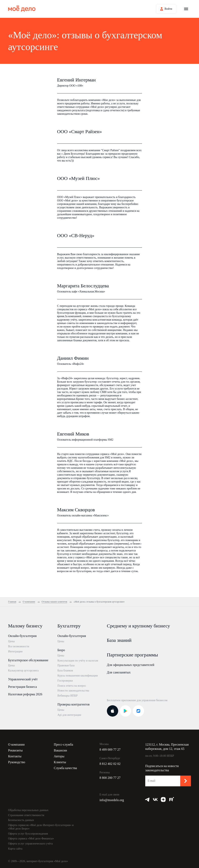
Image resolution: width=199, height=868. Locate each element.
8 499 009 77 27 (110, 750)
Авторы (59, 756)
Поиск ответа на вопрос (72, 686)
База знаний (119, 640)
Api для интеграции (69, 715)
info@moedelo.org (112, 800)
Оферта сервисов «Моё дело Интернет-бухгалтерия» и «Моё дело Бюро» (41, 827)
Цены (11, 641)
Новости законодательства (73, 691)
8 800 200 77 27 (110, 778)
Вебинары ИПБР (67, 696)
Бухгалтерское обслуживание (28, 660)
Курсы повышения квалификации (78, 676)
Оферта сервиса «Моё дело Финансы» (31, 839)
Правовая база (66, 665)
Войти (168, 9)
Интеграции (15, 651)
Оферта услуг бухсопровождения (28, 834)
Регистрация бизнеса (22, 687)
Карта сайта (15, 849)
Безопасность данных (21, 820)
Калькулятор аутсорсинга (23, 671)
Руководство (17, 762)
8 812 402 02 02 (110, 764)
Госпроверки (65, 681)
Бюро (61, 650)
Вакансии (60, 750)
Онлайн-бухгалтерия (22, 636)
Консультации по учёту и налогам (78, 661)
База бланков (65, 671)
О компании (16, 744)
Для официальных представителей (131, 665)
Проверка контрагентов (73, 704)
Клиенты (60, 762)
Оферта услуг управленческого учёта (30, 844)
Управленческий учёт (23, 679)
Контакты (15, 756)
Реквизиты (15, 750)
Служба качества (65, 768)
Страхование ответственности (26, 815)
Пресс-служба (63, 744)
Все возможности (19, 646)
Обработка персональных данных (28, 810)
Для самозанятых (119, 672)
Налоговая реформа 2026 (25, 694)
